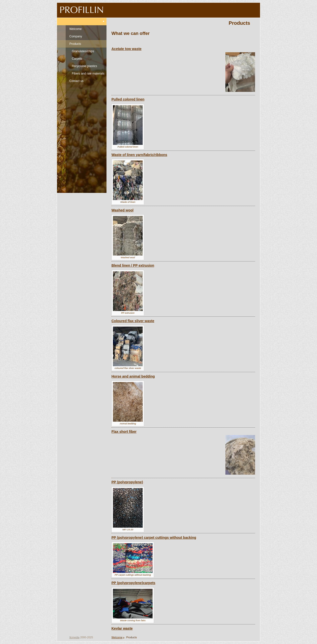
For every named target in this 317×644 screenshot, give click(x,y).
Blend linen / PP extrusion (133, 265)
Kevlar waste (122, 628)
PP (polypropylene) (127, 482)
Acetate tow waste (126, 49)
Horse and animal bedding (133, 376)
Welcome (76, 29)
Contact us (76, 81)
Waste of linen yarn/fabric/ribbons (139, 155)
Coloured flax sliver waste (133, 321)
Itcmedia (74, 637)
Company (76, 36)
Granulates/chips (83, 51)
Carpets (77, 59)
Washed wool (122, 210)
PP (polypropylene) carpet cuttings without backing (154, 538)
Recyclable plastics (84, 66)
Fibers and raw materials (88, 74)
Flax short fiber (124, 432)
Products (75, 44)
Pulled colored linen (128, 99)
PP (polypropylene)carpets (133, 583)
